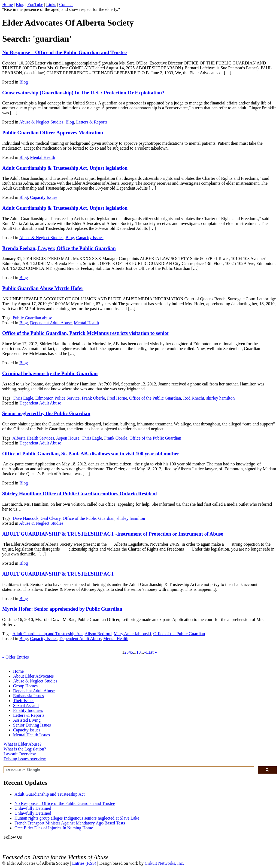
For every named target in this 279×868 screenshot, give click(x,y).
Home (7, 4)
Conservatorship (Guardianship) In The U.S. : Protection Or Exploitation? (83, 93)
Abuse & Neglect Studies (41, 122)
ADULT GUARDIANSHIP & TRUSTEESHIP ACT (58, 574)
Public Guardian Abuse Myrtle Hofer (43, 288)
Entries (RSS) (84, 863)
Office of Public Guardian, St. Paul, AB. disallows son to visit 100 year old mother (91, 454)
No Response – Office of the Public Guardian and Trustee (64, 52)
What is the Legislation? (25, 749)
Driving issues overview (25, 759)
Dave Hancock (25, 518)
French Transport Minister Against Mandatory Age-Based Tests (70, 823)
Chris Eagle (23, 398)
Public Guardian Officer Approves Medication (53, 133)
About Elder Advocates (33, 676)
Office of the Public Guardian (155, 398)
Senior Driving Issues (32, 725)
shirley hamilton (220, 398)
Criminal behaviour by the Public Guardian (50, 373)
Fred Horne (117, 398)
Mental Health (43, 157)
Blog (20, 4)
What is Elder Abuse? (22, 744)
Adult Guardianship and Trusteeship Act (48, 634)
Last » (151, 652)
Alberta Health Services (33, 438)
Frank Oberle (93, 398)
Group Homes (25, 686)
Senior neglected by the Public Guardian (46, 413)
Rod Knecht (194, 398)
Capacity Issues (44, 197)
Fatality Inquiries (28, 710)
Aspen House (68, 438)
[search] (128, 770)
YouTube (35, 4)
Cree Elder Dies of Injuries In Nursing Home (54, 828)
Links (51, 4)
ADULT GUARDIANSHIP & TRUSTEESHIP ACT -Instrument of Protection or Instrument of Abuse (113, 534)
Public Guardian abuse (32, 318)
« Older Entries (16, 657)
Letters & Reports (92, 122)
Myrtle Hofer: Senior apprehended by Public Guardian (62, 609)
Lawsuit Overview (20, 754)
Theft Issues (24, 701)
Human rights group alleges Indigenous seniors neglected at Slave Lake (77, 818)
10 (138, 652)
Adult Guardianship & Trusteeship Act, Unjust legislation (65, 168)
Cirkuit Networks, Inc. (164, 863)
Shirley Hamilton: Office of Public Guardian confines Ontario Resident (80, 494)
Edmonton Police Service (58, 398)
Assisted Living (27, 720)
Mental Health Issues (31, 735)
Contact (66, 4)
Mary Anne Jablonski (133, 634)
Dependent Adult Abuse (51, 323)
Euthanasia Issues (28, 696)
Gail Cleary (51, 518)
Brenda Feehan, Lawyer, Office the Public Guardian (59, 248)
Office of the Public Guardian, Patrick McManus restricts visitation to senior (86, 333)
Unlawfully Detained (33, 808)
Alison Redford (98, 634)
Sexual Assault (26, 705)
